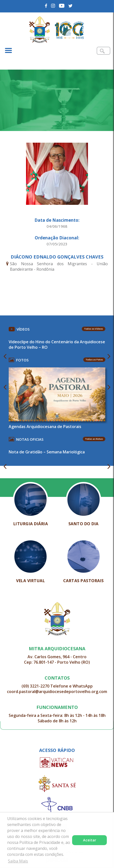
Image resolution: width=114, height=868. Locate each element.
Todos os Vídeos (94, 329)
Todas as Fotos (94, 360)
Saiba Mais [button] (18, 861)
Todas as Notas (94, 439)
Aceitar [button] (90, 840)
